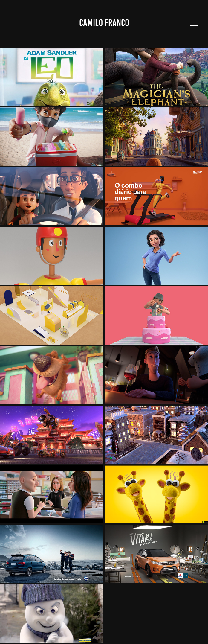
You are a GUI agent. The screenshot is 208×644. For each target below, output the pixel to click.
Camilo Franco (104, 23)
